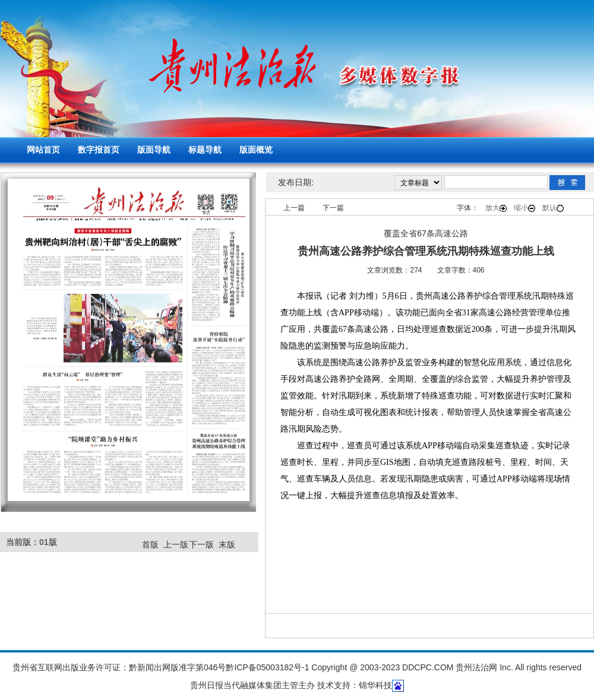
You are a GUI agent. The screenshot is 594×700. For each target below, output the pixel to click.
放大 (496, 208)
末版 (227, 544)
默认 (553, 208)
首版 (150, 544)
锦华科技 (375, 685)
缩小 (525, 208)
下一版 (201, 544)
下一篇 (333, 208)
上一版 (176, 544)
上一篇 (294, 208)
